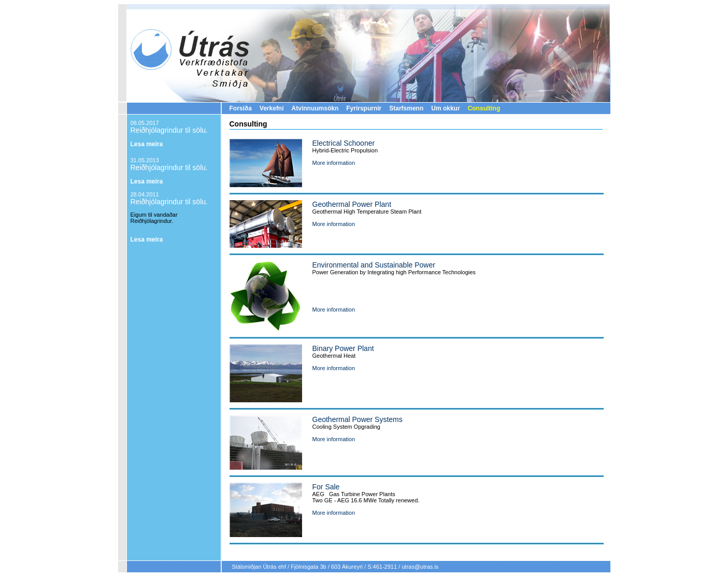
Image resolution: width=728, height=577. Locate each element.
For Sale (326, 487)
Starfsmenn (406, 108)
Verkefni (272, 108)
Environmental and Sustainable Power (374, 265)
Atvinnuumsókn (315, 108)
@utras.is (427, 567)
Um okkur (445, 108)
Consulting (484, 108)
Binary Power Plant (343, 348)
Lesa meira (147, 144)
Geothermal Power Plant (352, 204)
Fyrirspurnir (364, 108)
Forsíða (241, 108)
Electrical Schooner (344, 143)
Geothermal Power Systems (358, 419)
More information (334, 163)
